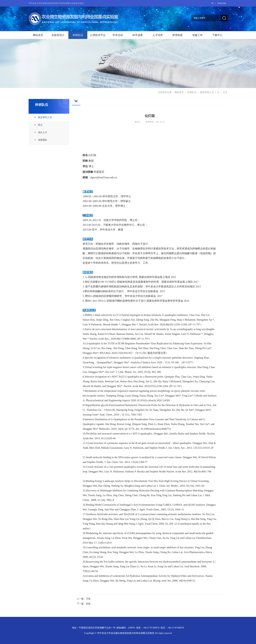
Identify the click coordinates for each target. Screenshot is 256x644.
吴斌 (88, 604)
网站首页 (38, 35)
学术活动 (118, 35)
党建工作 (197, 35)
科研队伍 (78, 35)
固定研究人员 (207, 92)
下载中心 (217, 35)
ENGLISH (222, 3)
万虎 (88, 599)
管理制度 (177, 35)
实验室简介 (58, 35)
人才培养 (158, 35)
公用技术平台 (98, 35)
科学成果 (138, 35)
